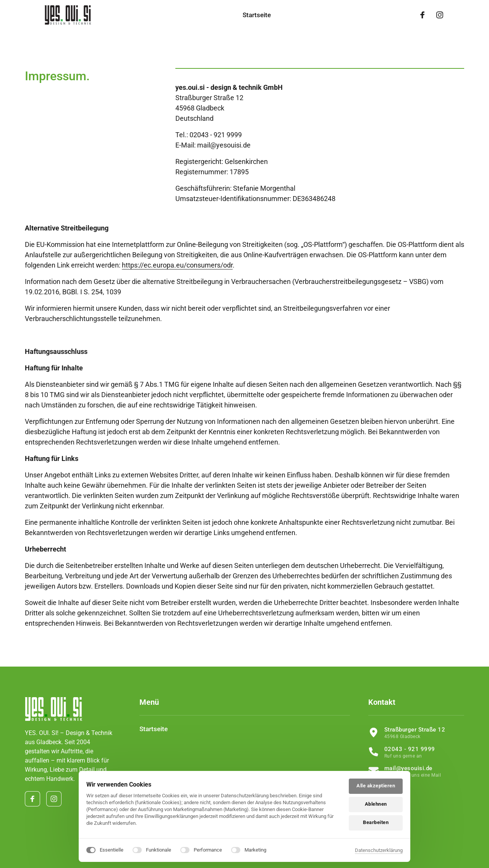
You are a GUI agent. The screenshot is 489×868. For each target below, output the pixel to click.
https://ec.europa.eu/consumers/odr (177, 265)
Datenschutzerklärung (379, 850)
